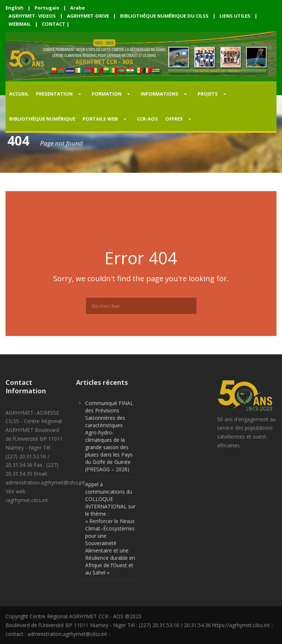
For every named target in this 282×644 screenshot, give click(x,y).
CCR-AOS (147, 119)
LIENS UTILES (235, 16)
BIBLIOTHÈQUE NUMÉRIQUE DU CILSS (164, 16)
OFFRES (174, 119)
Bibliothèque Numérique (42, 119)
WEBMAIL (20, 24)
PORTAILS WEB (100, 119)
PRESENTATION (54, 94)
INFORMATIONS (160, 94)
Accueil (19, 94)
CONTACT (54, 24)
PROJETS (208, 94)
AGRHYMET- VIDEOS (32, 16)
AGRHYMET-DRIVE (88, 16)
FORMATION (107, 94)
